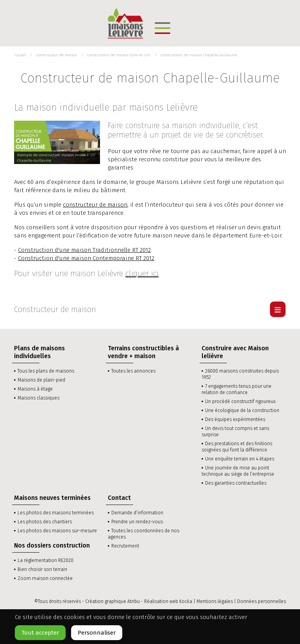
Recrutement (125, 546)
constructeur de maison (95, 205)
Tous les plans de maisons (46, 371)
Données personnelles (262, 601)
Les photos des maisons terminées (56, 513)
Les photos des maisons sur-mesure (57, 531)
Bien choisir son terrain (42, 569)
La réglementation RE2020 (46, 560)
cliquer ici (142, 273)
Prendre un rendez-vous (137, 522)
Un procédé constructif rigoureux (240, 401)
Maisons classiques (38, 398)
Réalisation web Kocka (168, 601)
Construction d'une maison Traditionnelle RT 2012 (84, 250)
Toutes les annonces (133, 371)
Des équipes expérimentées (235, 419)
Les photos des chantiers (45, 522)
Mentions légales (215, 601)
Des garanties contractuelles (236, 483)
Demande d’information (137, 513)
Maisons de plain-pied (41, 380)
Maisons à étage (35, 389)
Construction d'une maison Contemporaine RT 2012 (86, 258)
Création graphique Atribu (112, 601)
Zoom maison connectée (45, 578)
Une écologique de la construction (242, 410)
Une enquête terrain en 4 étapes (240, 459)
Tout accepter (40, 633)
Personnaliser (97, 633)
